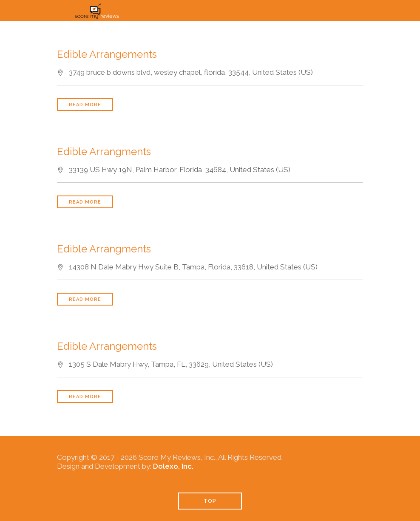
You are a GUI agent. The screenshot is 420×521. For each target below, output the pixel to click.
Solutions (229, 30)
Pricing (287, 30)
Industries (345, 30)
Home (99, 30)
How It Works (159, 30)
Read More (85, 105)
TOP (210, 501)
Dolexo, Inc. (173, 466)
